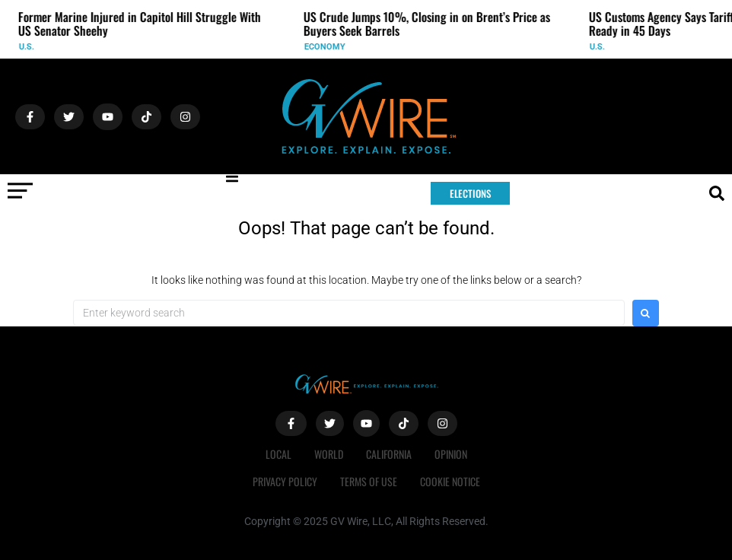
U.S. (31, 47)
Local (278, 454)
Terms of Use (369, 481)
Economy (329, 47)
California (389, 454)
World (329, 454)
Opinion (451, 454)
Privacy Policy (285, 481)
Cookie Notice (450, 481)
